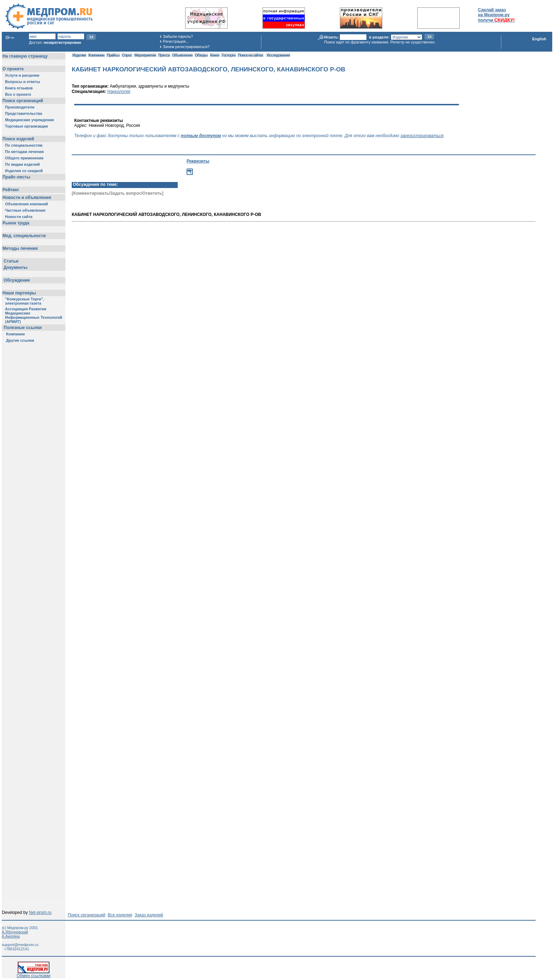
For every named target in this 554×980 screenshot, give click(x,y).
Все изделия (120, 915)
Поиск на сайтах (251, 55)
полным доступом (201, 136)
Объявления (182, 55)
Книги (215, 55)
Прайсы (113, 55)
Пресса (164, 55)
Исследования (278, 55)
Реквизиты (198, 161)
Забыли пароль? (178, 36)
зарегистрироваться (422, 136)
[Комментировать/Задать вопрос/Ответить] (117, 193)
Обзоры (201, 55)
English (539, 39)
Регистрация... (176, 41)
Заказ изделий (149, 915)
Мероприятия (145, 55)
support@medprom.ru (20, 945)
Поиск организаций (87, 915)
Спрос (127, 55)
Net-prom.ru (40, 912)
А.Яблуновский (15, 932)
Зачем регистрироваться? (186, 47)
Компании (96, 55)
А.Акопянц (11, 936)
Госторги (228, 55)
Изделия (79, 55)
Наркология (119, 92)
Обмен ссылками (34, 974)
